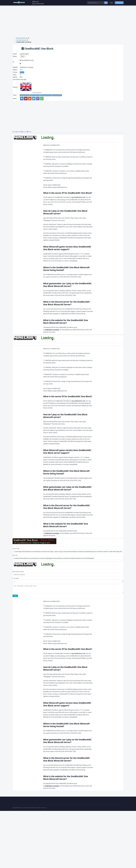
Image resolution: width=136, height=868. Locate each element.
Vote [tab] (29, 132)
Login (111, 3)
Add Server (119, 3)
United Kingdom (31, 93)
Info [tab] (14, 132)
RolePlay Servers (57, 95)
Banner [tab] (24, 132)
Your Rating (16, 634)
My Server (35, 6)
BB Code (15, 611)
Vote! (15, 653)
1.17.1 (22, 72)
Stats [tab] (18, 132)
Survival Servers (21, 40)
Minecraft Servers (22, 38)
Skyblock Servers (35, 95)
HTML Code (16, 604)
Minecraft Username (18, 627)
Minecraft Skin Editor (38, 4)
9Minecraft (35, 2)
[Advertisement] (68, 22)
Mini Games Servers (46, 95)
